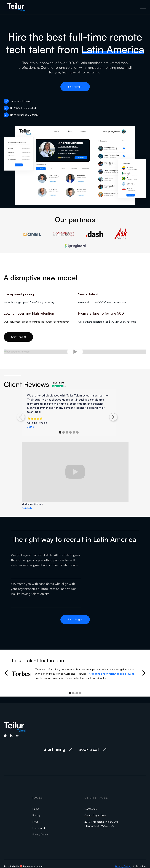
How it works (39, 828)
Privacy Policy (40, 834)
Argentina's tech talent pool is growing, (112, 674)
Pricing (36, 815)
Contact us (91, 809)
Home (36, 809)
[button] (143, 7)
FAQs (35, 822)
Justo (31, 427)
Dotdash (27, 508)
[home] (19, 7)
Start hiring (75, 87)
